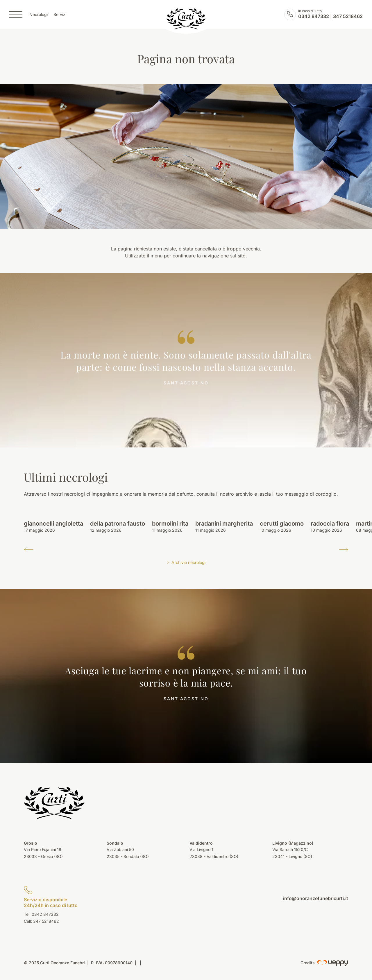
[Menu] (16, 15)
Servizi (60, 15)
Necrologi (39, 15)
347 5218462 (348, 16)
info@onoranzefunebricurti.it (316, 898)
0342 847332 (314, 16)
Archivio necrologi (186, 562)
